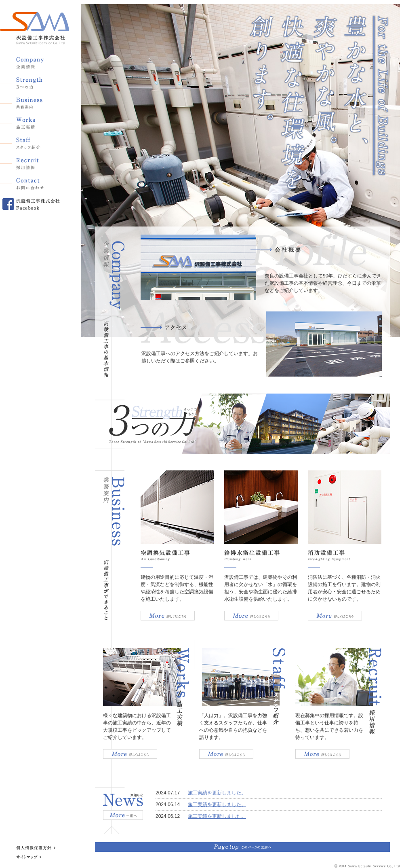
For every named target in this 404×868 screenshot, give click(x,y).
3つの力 (30, 81)
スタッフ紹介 (30, 142)
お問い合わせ (30, 182)
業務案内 (30, 102)
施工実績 (30, 122)
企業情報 (30, 61)
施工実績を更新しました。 (217, 793)
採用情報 (30, 162)
